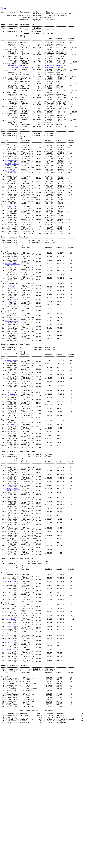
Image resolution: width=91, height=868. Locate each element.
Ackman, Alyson (54, 79)
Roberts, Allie (11, 777)
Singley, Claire (12, 246)
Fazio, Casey (10, 741)
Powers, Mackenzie (23, 79)
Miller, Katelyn (12, 383)
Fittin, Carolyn (12, 359)
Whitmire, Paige (15, 77)
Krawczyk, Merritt (55, 77)
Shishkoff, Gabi (12, 190)
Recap (3, 8)
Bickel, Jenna (11, 769)
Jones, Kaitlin (11, 507)
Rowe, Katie (10, 342)
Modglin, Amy (10, 203)
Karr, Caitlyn (11, 471)
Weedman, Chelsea (12, 194)
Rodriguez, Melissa (13, 580)
